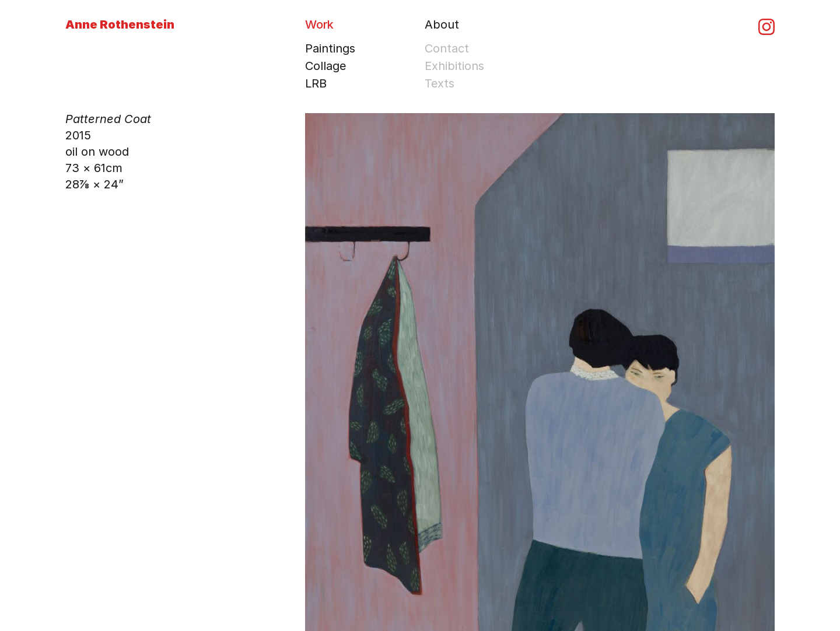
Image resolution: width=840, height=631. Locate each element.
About (442, 24)
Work (319, 24)
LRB (316, 83)
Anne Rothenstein (120, 24)
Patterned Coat (108, 119)
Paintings (330, 48)
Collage (325, 66)
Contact (447, 48)
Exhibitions (454, 66)
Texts (440, 83)
